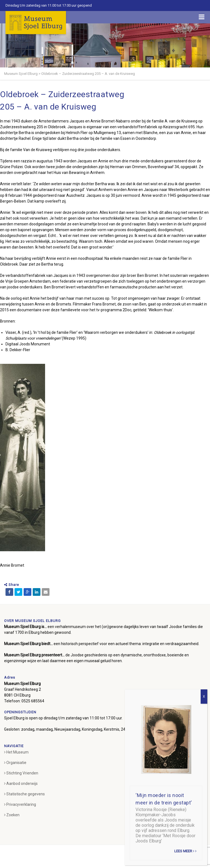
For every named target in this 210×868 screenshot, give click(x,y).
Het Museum (16, 752)
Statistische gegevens (24, 794)
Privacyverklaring (20, 804)
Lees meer (185, 851)
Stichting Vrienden (21, 773)
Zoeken (12, 815)
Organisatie (15, 763)
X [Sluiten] (204, 697)
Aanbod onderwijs (21, 784)
